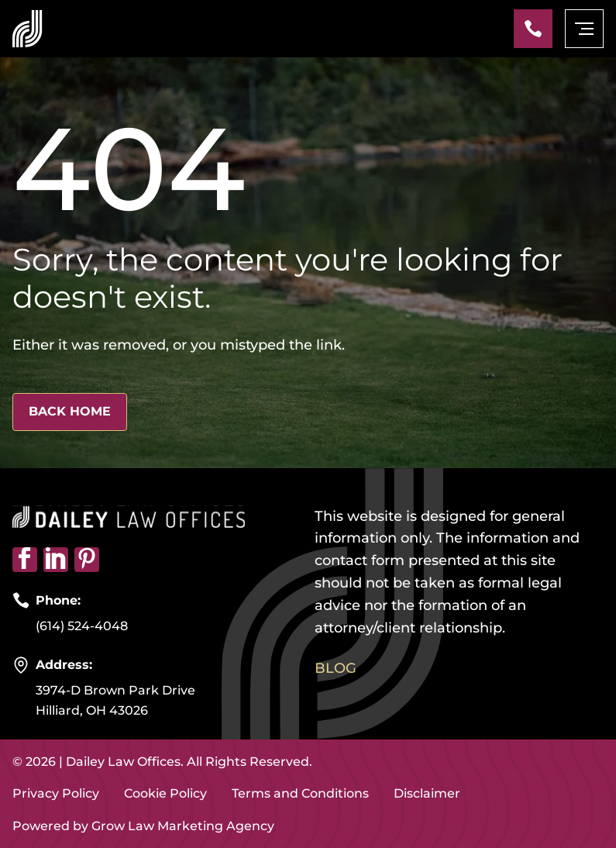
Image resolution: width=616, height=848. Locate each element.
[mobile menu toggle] (584, 29)
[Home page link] (28, 29)
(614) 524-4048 (82, 626)
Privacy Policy (56, 793)
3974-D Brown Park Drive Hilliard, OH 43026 (115, 700)
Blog (336, 668)
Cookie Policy (165, 793)
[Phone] (533, 29)
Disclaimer (427, 793)
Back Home (70, 411)
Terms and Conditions (300, 793)
